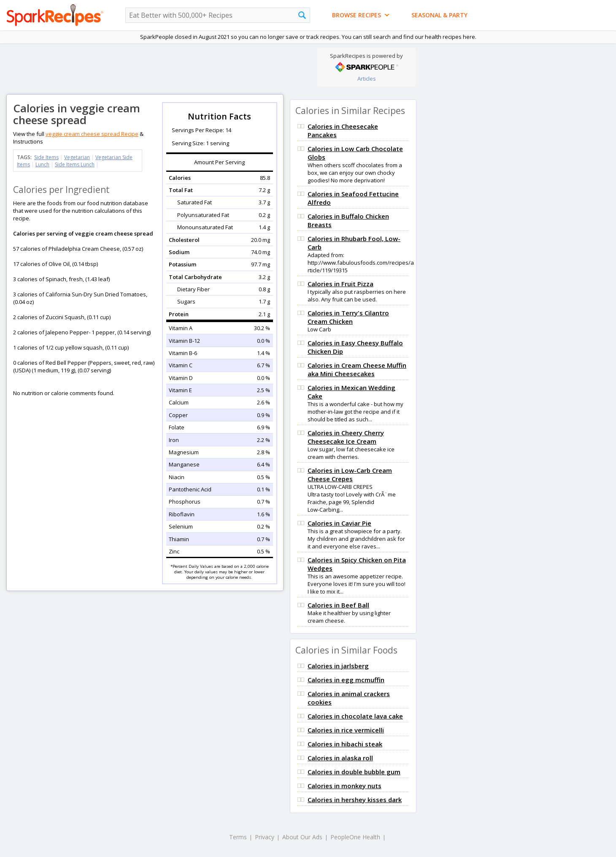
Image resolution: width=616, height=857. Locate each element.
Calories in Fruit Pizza (340, 284)
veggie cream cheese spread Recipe (92, 134)
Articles (367, 79)
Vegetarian (77, 157)
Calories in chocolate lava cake (355, 716)
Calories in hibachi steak (345, 744)
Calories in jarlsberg (338, 666)
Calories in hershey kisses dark (355, 800)
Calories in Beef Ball (338, 605)
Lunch (42, 164)
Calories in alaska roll (340, 758)
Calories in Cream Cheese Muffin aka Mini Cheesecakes (357, 369)
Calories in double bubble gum (354, 772)
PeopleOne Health (355, 837)
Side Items (46, 157)
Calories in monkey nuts (344, 786)
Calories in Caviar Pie (339, 523)
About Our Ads (302, 837)
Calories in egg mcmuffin (346, 680)
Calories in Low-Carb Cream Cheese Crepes (350, 475)
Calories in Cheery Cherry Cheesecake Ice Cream (346, 437)
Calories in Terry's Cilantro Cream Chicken (348, 317)
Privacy (265, 837)
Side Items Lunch (75, 164)
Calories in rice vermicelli (346, 730)
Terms (238, 837)
